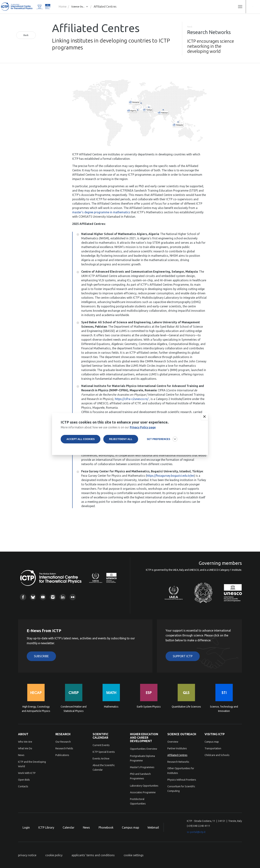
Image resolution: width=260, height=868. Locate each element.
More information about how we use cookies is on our (108, 427)
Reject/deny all (121, 439)
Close (204, 417)
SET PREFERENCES (159, 439)
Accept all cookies (81, 439)
